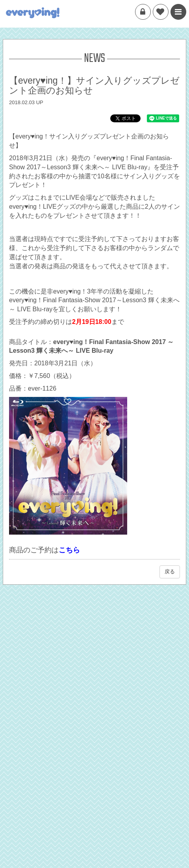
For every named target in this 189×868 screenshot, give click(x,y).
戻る (170, 571)
